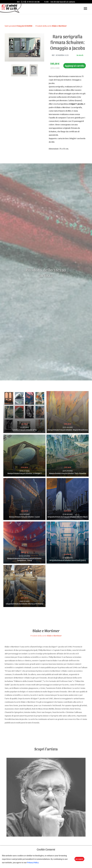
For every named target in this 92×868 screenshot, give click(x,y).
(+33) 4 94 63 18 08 (30, 2)
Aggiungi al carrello (75, 66)
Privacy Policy (33, 862)
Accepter (79, 859)
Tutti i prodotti (19, 26)
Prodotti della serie (51, 26)
